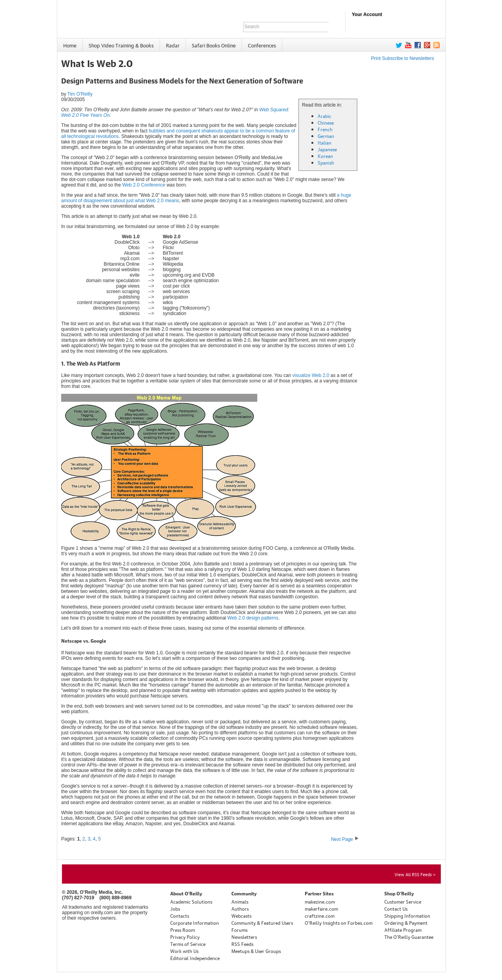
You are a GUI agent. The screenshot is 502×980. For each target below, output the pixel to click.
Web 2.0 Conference (144, 185)
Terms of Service (188, 944)
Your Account (367, 14)
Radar (173, 45)
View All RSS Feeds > (415, 874)
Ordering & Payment (406, 923)
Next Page (345, 839)
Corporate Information (195, 923)
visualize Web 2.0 (311, 375)
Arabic (325, 116)
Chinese (326, 122)
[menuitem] (70, 45)
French (325, 129)
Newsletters (244, 937)
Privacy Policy (185, 937)
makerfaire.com (321, 908)
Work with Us (184, 951)
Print (376, 58)
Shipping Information (407, 916)
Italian (325, 142)
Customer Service (403, 901)
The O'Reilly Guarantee (409, 937)
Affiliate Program (403, 930)
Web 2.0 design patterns (253, 618)
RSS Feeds (242, 944)
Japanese (327, 149)
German (326, 136)
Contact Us (396, 908)
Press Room (183, 930)
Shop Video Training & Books (121, 45)
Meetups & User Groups (256, 951)
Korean (325, 156)
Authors (240, 908)
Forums (239, 930)
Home (70, 45)
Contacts (180, 916)
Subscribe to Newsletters (408, 58)
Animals (240, 901)
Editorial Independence (195, 958)
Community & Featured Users (262, 923)
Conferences (262, 45)
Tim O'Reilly (80, 94)
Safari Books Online (214, 45)
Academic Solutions (191, 901)
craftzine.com (320, 916)
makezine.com (320, 901)
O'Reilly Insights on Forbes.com (339, 923)
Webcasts (241, 916)
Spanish (326, 162)
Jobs (175, 908)
